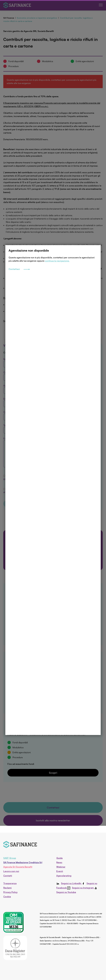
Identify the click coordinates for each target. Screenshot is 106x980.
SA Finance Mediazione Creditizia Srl (23, 862)
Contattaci (19, 293)
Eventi (60, 871)
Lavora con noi (11, 871)
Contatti (8, 876)
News (59, 862)
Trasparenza (10, 883)
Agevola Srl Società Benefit (18, 867)
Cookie (7, 897)
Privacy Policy (10, 892)
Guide (59, 858)
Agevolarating (64, 876)
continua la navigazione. (57, 284)
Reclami (7, 888)
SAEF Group (10, 858)
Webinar (61, 867)
